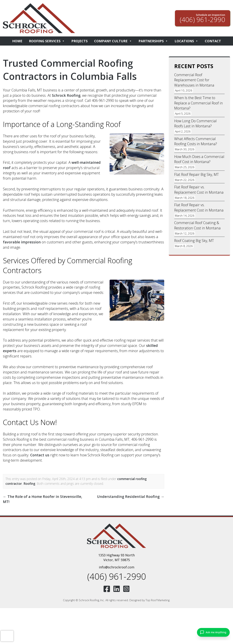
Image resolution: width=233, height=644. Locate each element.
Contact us (40, 455)
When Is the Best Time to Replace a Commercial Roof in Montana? (199, 103)
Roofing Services (47, 41)
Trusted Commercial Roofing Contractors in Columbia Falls (72, 70)
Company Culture (113, 41)
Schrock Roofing (66, 95)
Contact (213, 41)
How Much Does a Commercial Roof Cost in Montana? (199, 160)
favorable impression (22, 242)
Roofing (29, 484)
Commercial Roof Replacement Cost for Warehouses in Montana (194, 80)
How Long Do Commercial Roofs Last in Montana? (195, 124)
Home (17, 41)
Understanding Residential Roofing (131, 497)
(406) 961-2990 (116, 577)
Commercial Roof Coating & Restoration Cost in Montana (197, 227)
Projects (79, 41)
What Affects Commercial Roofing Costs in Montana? (196, 142)
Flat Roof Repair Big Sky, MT (196, 175)
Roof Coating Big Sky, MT (194, 242)
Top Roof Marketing (157, 601)
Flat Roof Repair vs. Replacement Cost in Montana (199, 191)
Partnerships (153, 41)
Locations (186, 41)
